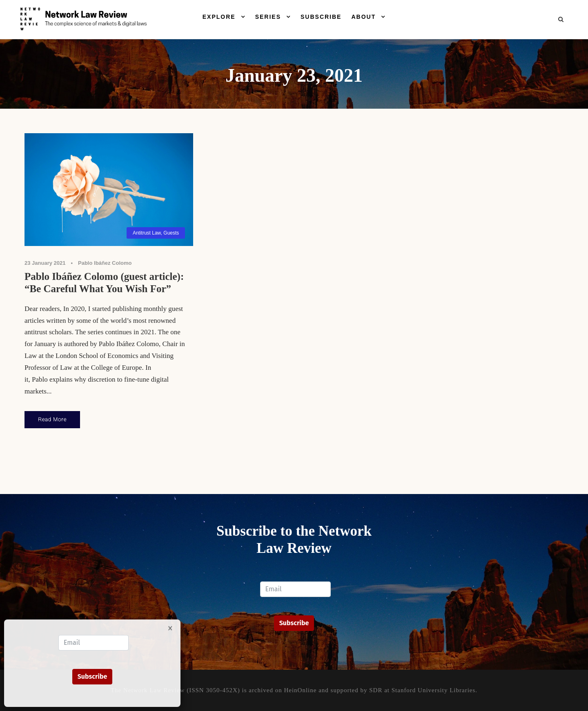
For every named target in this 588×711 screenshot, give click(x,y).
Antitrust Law (147, 233)
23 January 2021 (45, 263)
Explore (219, 17)
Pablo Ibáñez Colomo (105, 263)
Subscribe (321, 17)
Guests (171, 233)
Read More (52, 419)
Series (268, 17)
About (363, 17)
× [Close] (170, 628)
